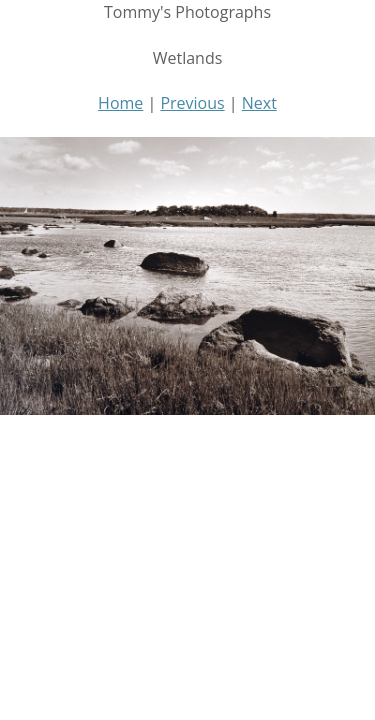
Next (259, 103)
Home (120, 103)
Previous (192, 103)
